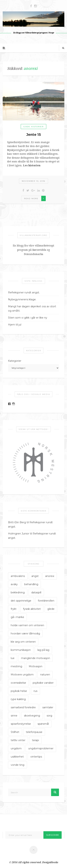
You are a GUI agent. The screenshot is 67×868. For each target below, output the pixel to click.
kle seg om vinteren (23, 642)
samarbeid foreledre (23, 707)
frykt (14, 609)
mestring (16, 666)
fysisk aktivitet (32, 609)
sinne (14, 716)
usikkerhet (17, 757)
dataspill (36, 592)
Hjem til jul (15, 325)
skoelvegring (32, 716)
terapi (35, 740)
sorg (49, 716)
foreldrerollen (46, 601)
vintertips (36, 757)
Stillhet (15, 732)
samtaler (48, 707)
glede (51, 609)
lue (13, 658)
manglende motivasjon (36, 658)
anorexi (50, 576)
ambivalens (18, 576)
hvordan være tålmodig (25, 634)
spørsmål (43, 724)
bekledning (18, 592)
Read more (31, 199)
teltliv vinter (18, 740)
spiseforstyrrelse (21, 724)
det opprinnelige (21, 601)
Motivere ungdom (22, 675)
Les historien (32, 165)
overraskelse (18, 683)
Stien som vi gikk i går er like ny (28, 318)
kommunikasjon (21, 650)
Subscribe (53, 835)
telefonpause (34, 732)
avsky (14, 584)
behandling (31, 584)
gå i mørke (17, 617)
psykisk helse (19, 691)
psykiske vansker (43, 683)
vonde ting (18, 765)
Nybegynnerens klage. (22, 299)
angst (35, 576)
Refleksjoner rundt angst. (24, 292)
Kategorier (15, 361)
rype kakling (18, 699)
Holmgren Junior (19, 534)
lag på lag (43, 650)
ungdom (16, 748)
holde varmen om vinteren (27, 625)
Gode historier (33, 127)
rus (35, 691)
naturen (45, 675)
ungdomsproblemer (41, 748)
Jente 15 (34, 135)
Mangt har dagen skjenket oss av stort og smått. (32, 309)
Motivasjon (36, 666)
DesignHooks (50, 862)
